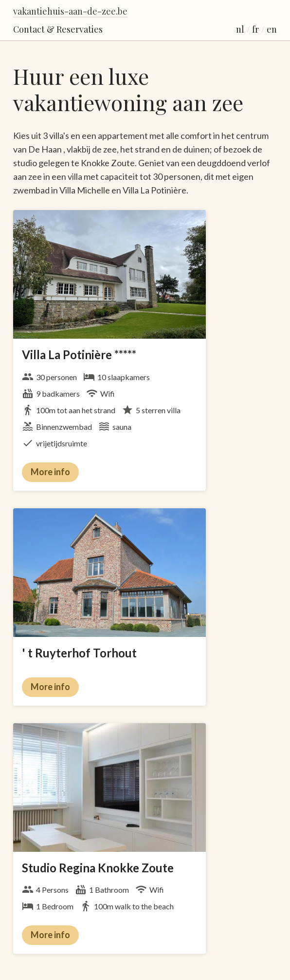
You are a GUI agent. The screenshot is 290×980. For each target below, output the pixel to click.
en (272, 29)
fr (255, 29)
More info (50, 472)
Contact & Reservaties (58, 29)
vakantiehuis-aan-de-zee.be (70, 11)
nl (240, 29)
